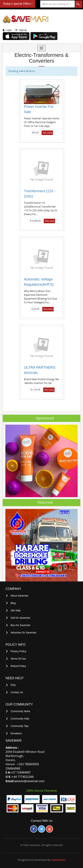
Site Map (16, 610)
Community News (20, 711)
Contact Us (17, 692)
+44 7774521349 (23, 777)
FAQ (13, 685)
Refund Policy (18, 666)
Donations (16, 733)
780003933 (32, 764)
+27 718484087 (21, 773)
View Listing (47, 133)
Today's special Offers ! (18, 4)
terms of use (18, 659)
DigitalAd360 (58, 860)
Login (9, 30)
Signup (23, 30)
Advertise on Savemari (23, 633)
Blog (13, 603)
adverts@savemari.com (29, 781)
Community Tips (20, 726)
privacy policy (18, 651)
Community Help (20, 719)
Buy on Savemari (20, 625)
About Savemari (20, 596)
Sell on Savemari (20, 618)
